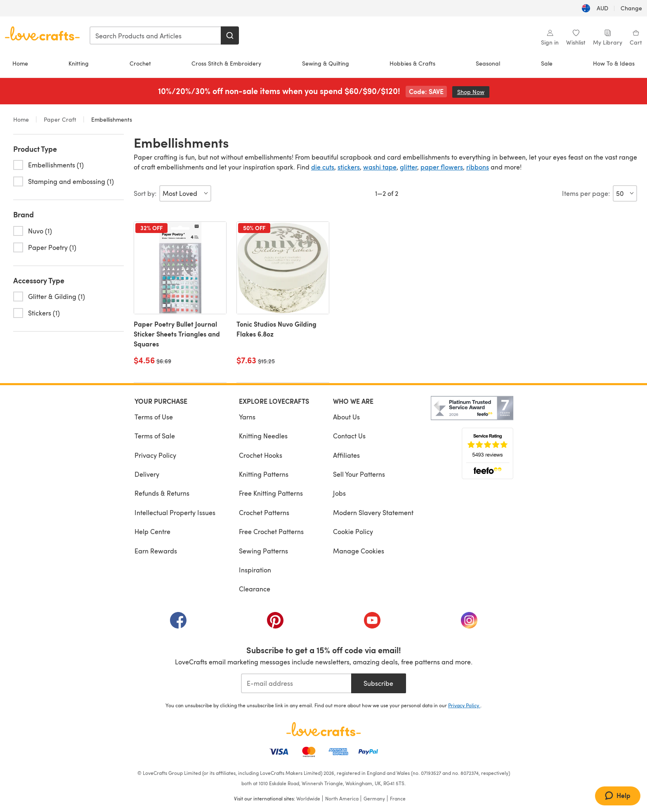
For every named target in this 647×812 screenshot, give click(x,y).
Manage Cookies (359, 551)
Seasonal (488, 63)
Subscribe (378, 683)
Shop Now (473, 92)
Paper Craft (60, 119)
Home (20, 63)
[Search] (230, 35)
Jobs (339, 493)
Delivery (147, 474)
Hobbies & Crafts (412, 63)
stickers (349, 167)
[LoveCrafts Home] (323, 729)
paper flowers (442, 167)
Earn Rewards (156, 551)
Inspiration (255, 570)
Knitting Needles (263, 436)
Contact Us (349, 436)
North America (342, 798)
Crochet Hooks (261, 455)
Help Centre (152, 531)
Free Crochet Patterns (271, 531)
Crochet (140, 63)
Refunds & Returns (162, 493)
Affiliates (346, 455)
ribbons (478, 167)
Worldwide (308, 798)
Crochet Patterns (264, 512)
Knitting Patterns (264, 474)
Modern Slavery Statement (373, 512)
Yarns (247, 417)
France (398, 798)
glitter (409, 167)
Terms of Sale (155, 436)
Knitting (79, 63)
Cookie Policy (353, 531)
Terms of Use (154, 417)
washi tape (380, 167)
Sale (547, 63)
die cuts (323, 167)
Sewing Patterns (263, 551)
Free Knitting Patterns (271, 493)
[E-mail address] (296, 683)
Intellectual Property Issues (175, 512)
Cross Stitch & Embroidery (226, 63)
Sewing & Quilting (326, 63)
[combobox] (156, 35)
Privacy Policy (155, 455)
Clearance (255, 589)
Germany (374, 798)
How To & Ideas (614, 63)
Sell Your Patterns (359, 474)
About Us (346, 417)
